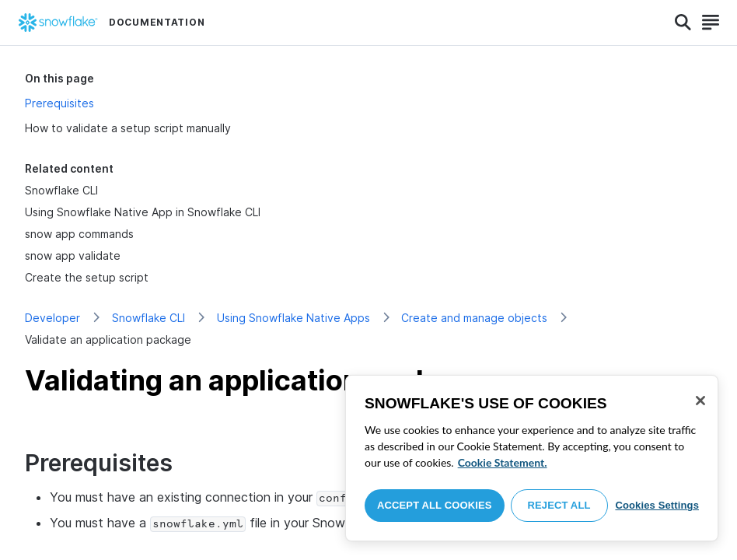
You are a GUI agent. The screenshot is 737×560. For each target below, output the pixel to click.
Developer (52, 318)
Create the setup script (87, 277)
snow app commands (79, 234)
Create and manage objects (474, 318)
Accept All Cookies (435, 505)
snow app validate (73, 255)
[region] (532, 458)
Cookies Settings (657, 505)
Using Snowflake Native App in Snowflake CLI (143, 212)
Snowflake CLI (148, 318)
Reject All (559, 505)
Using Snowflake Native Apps (293, 318)
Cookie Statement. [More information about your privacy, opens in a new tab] (503, 462)
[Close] (700, 401)
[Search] (683, 23)
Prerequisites (59, 103)
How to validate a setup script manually (128, 128)
